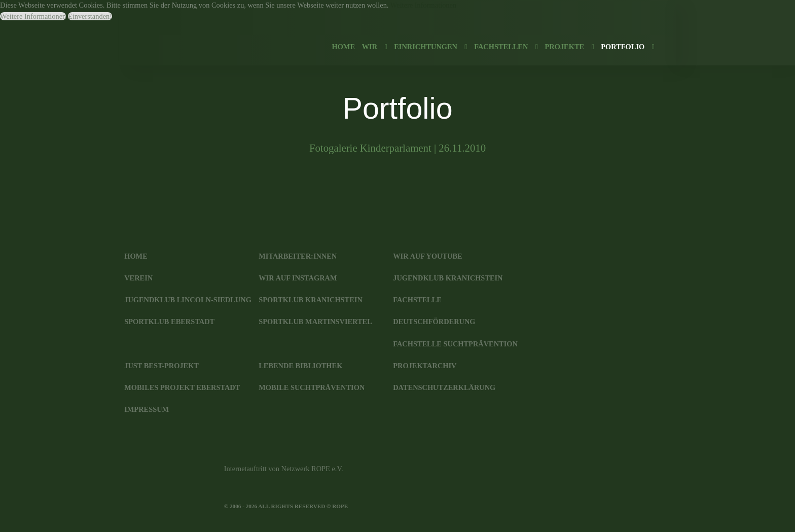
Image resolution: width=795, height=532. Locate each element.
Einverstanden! (90, 16)
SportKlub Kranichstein (311, 300)
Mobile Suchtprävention (312, 387)
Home (136, 256)
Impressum (147, 409)
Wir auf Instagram (298, 278)
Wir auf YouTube (427, 256)
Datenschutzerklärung (444, 387)
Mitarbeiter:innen (298, 256)
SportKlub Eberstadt (169, 322)
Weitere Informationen (423, 5)
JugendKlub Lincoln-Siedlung (188, 300)
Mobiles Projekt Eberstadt (182, 387)
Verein (138, 278)
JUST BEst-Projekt (161, 366)
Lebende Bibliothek (300, 366)
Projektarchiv (425, 366)
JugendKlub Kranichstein (448, 278)
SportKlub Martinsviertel (315, 322)
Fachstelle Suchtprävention (455, 344)
